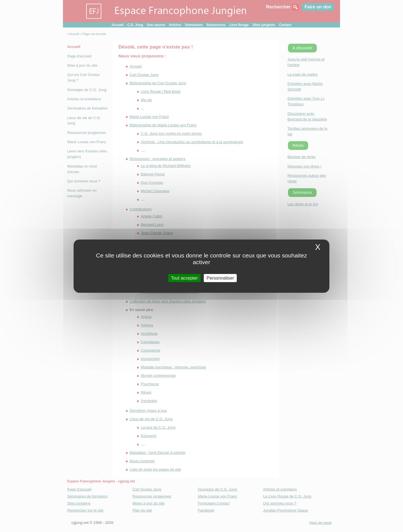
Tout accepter (184, 278)
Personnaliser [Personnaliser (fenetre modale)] (220, 278)
